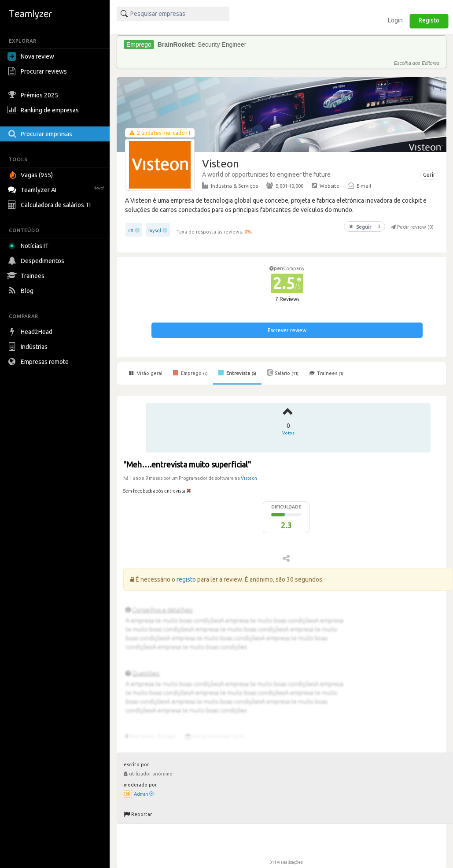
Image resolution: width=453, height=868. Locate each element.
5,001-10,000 (285, 185)
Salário (283, 372)
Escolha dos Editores (417, 63)
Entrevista (237, 373)
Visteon (249, 478)
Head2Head (31, 332)
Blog (22, 291)
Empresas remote (39, 362)
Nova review (31, 56)
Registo (429, 20)
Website (326, 185)
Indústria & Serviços (230, 185)
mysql (155, 230)
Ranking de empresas (44, 110)
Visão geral (146, 373)
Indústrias (29, 347)
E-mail (359, 185)
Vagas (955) (31, 175)
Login (395, 20)
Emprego (190, 373)
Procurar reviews (38, 71)
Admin (144, 794)
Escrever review (287, 330)
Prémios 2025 (34, 95)
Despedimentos (37, 261)
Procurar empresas (41, 134)
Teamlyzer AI (57, 189)
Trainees (27, 276)
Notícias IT (30, 246)
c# (131, 230)
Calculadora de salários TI (50, 205)
